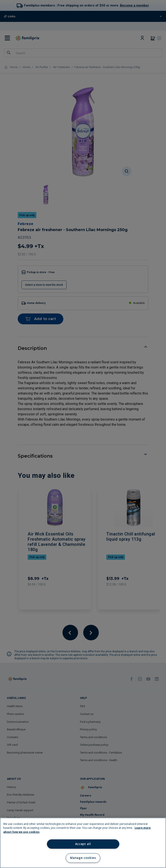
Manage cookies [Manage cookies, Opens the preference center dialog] (83, 858)
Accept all (83, 844)
